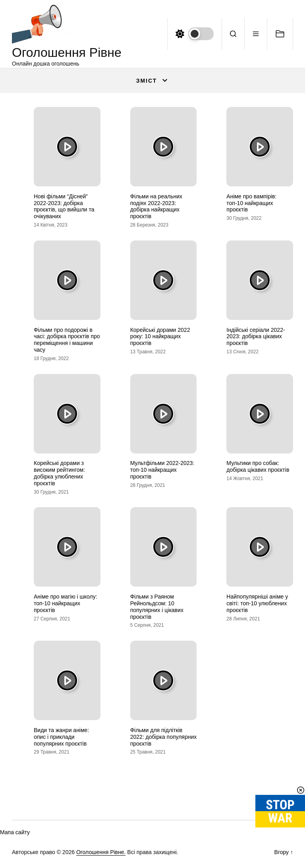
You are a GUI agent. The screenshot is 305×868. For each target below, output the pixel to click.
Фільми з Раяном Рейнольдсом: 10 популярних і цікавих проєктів (157, 606)
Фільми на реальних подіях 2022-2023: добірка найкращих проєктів (156, 206)
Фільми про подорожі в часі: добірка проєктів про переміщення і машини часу (67, 340)
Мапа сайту (15, 832)
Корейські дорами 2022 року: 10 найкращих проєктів (160, 337)
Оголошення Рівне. (101, 852)
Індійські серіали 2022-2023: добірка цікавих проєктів (256, 337)
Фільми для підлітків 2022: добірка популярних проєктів (164, 737)
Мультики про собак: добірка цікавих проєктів (258, 466)
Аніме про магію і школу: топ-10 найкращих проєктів (66, 603)
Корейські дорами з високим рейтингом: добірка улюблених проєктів (59, 473)
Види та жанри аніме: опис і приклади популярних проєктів (61, 737)
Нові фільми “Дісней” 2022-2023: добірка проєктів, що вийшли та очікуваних (64, 206)
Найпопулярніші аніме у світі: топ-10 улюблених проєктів (257, 603)
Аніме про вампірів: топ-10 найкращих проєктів (251, 203)
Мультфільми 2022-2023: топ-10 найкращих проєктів (162, 470)
